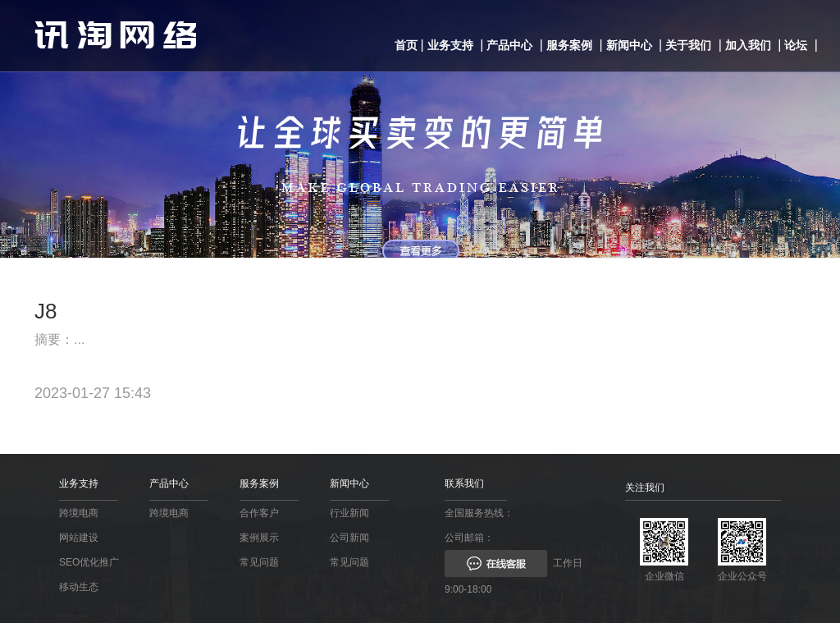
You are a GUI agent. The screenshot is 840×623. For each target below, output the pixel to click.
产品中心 (509, 45)
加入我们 (748, 45)
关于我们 (688, 45)
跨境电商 (79, 513)
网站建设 (79, 538)
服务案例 (569, 45)
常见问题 (259, 562)
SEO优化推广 (89, 562)
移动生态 (79, 587)
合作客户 (259, 513)
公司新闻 (349, 538)
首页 (406, 45)
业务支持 (450, 45)
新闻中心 (629, 45)
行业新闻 (349, 513)
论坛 (796, 45)
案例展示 (259, 538)
